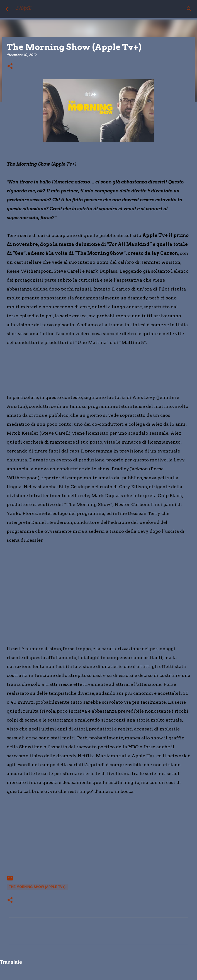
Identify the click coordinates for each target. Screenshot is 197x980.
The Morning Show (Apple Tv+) (37, 887)
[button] (10, 66)
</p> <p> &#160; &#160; (23, 838)
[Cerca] (189, 9)
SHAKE (24, 9)
